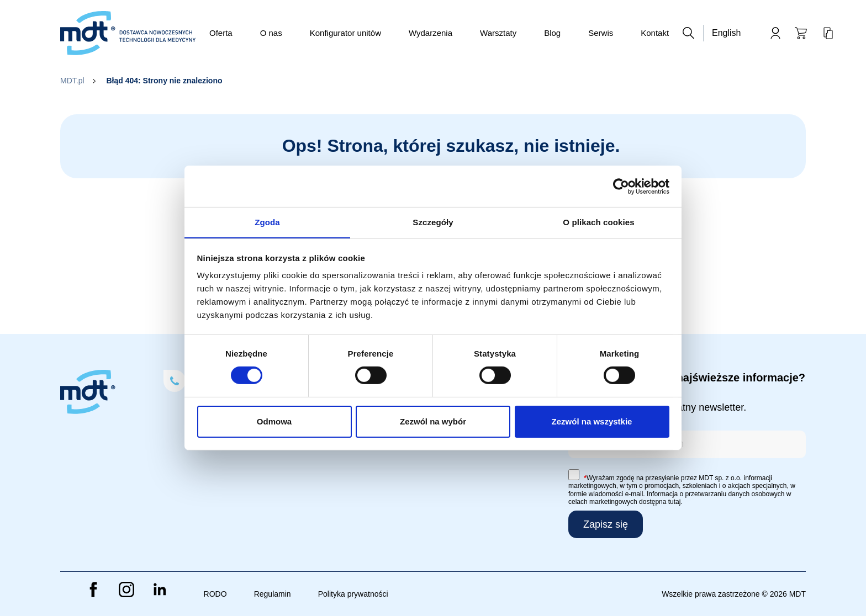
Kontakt (655, 33)
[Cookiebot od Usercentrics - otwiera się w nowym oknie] (621, 186)
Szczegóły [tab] (433, 222)
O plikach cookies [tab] (598, 222)
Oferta (221, 33)
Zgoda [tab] (267, 222)
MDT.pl (72, 81)
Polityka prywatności (353, 594)
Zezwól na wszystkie (592, 421)
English (726, 33)
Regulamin (273, 594)
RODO (215, 594)
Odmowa (274, 421)
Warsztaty (498, 33)
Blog (552, 33)
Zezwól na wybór (433, 421)
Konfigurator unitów (345, 33)
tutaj (675, 502)
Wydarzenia (431, 33)
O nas (271, 33)
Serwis (601, 33)
